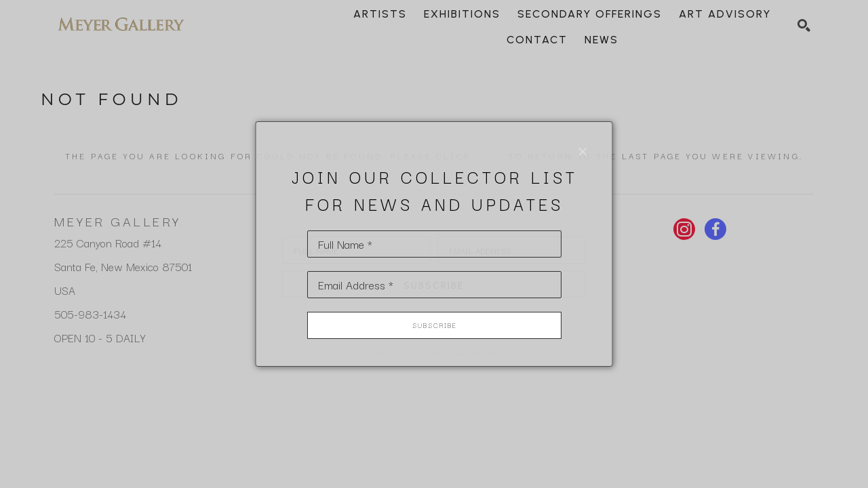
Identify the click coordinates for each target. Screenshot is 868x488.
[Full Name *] (434, 244)
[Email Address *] (434, 285)
